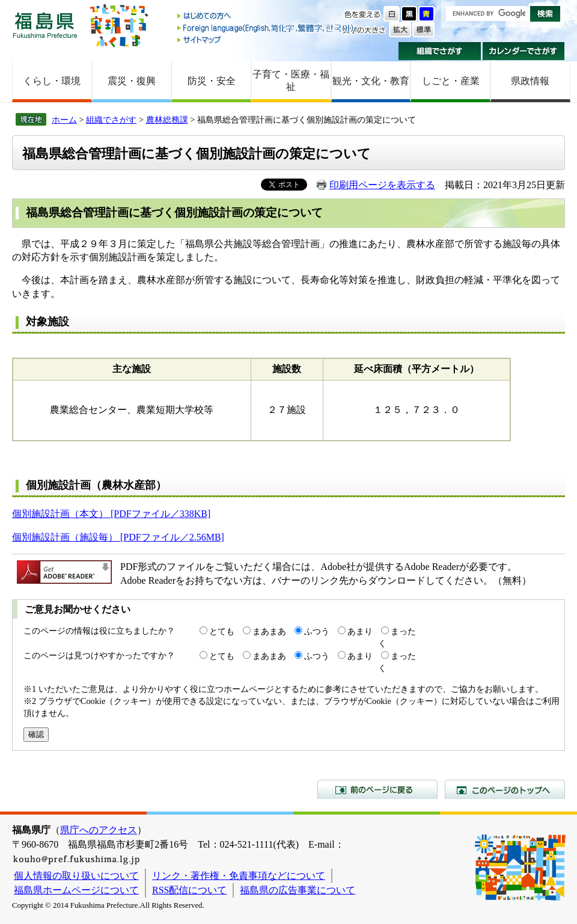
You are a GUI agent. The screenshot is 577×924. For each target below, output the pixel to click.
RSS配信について (189, 890)
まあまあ (269, 631)
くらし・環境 (52, 81)
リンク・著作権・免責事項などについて (239, 876)
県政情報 (530, 81)
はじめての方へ (266, 17)
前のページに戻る (377, 789)
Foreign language (266, 28)
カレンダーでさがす (524, 51)
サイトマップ (266, 39)
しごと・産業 (451, 81)
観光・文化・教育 (371, 81)
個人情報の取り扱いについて (76, 876)
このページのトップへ (505, 789)
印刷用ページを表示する (382, 185)
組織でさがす (440, 51)
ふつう (317, 631)
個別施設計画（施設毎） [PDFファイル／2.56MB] (118, 537)
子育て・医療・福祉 (291, 81)
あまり (360, 631)
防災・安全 (212, 81)
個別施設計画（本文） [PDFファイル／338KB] (111, 514)
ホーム (64, 120)
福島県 (45, 25)
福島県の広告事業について (298, 890)
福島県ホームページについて (76, 890)
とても (222, 631)
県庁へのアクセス (99, 830)
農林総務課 (167, 120)
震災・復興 (132, 81)
